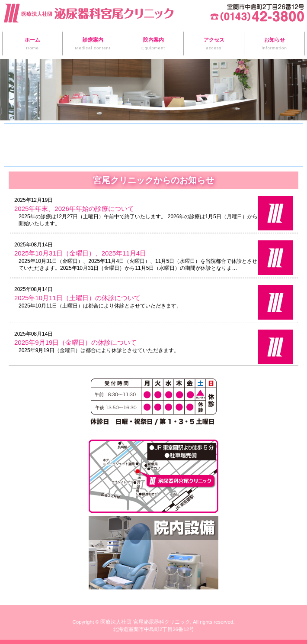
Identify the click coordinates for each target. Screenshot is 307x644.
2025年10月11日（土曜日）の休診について (77, 298)
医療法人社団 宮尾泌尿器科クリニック (145, 622)
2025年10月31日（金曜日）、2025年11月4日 (80, 253)
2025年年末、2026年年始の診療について (74, 209)
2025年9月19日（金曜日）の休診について (75, 342)
